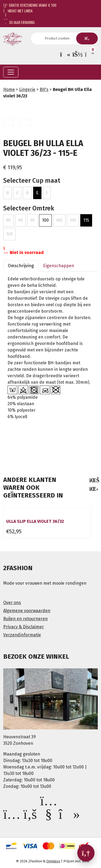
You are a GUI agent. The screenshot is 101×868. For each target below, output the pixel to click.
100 (45, 220)
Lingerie (27, 89)
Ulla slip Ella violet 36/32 (35, 521)
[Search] (59, 38)
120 (9, 234)
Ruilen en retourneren (25, 619)
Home (9, 89)
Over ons (12, 603)
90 (20, 220)
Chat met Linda (18, 11)
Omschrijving (21, 266)
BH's (44, 89)
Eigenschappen (59, 266)
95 (32, 220)
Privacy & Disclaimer (24, 627)
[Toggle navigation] (11, 72)
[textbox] (50, 449)
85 (8, 220)
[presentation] (93, 480)
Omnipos (53, 861)
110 (73, 220)
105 (59, 220)
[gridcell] (50, 361)
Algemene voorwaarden (27, 611)
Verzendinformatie (22, 635)
